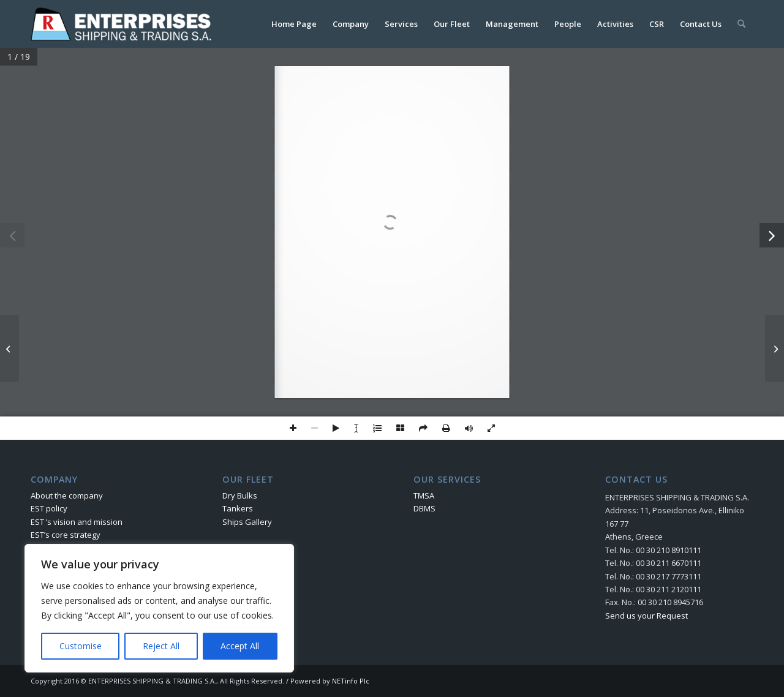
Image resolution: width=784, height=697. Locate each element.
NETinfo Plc (351, 681)
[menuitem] (294, 24)
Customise (81, 646)
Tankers (238, 508)
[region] (159, 608)
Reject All (161, 646)
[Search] (741, 24)
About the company (67, 495)
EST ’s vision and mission (77, 522)
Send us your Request (646, 616)
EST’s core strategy (66, 535)
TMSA (424, 495)
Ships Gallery (247, 522)
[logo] (123, 24)
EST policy (49, 508)
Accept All (240, 646)
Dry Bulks (240, 495)
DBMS (424, 508)
